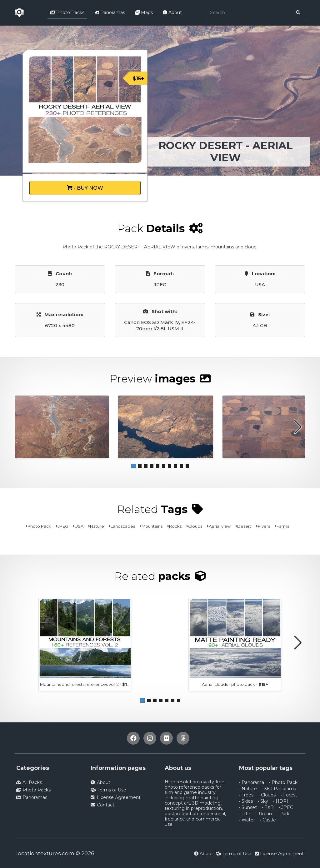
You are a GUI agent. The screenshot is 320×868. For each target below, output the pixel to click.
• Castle (268, 820)
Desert (244, 526)
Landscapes (123, 526)
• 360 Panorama (279, 789)
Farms (283, 526)
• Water (247, 820)
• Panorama (252, 782)
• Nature (248, 789)
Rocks (175, 526)
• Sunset (248, 807)
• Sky (263, 801)
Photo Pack (39, 526)
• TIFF (245, 814)
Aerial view (220, 526)
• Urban (264, 814)
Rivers (264, 526)
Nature (97, 526)
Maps (144, 12)
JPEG (63, 526)
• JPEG (286, 807)
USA (79, 526)
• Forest (289, 795)
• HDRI (281, 801)
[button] (133, 466)
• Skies (246, 801)
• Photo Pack (283, 782)
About (172, 12)
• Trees (246, 795)
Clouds (195, 526)
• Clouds (267, 795)
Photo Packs (67, 12)
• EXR (268, 807)
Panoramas (110, 12)
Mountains (152, 526)
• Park (283, 814)
